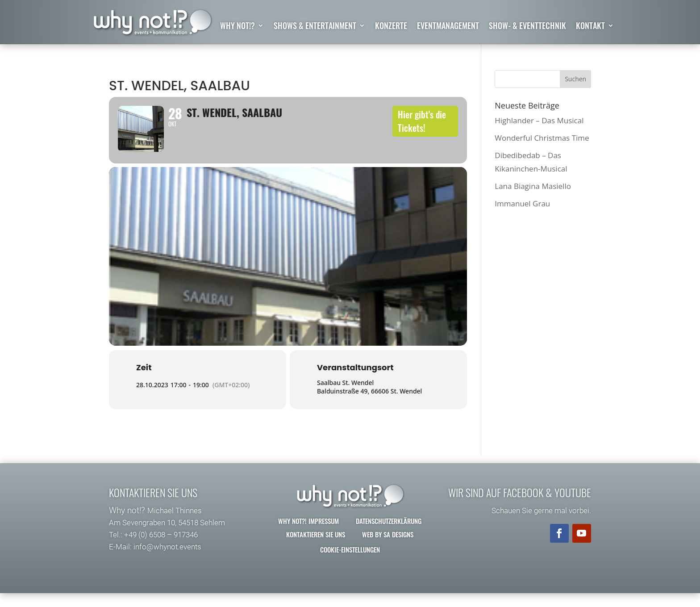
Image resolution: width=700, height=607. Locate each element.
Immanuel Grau (522, 204)
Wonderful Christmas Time (542, 138)
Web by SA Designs (388, 548)
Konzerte (391, 27)
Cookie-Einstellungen (350, 563)
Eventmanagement (448, 27)
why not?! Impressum (308, 535)
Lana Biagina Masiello (533, 186)
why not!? (237, 27)
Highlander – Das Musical (539, 120)
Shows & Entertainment (315, 27)
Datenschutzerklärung (389, 535)
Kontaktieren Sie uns (316, 548)
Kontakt (590, 27)
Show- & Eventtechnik (527, 27)
